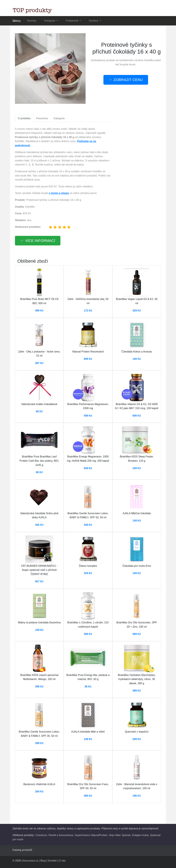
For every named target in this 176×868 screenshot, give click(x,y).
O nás (62, 861)
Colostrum (41, 835)
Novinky (32, 21)
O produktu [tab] (24, 118)
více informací (40, 241)
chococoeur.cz (30, 861)
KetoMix (149, 60)
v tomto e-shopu (59, 193)
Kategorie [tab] (59, 118)
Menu (17, 21)
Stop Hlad (115, 835)
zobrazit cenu (128, 80)
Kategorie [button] (50, 21)
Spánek (126, 835)
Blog (43, 861)
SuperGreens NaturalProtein (91, 835)
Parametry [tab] (42, 118)
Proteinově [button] (72, 21)
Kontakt (52, 861)
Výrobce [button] (94, 21)
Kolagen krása (140, 835)
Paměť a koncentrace (61, 835)
